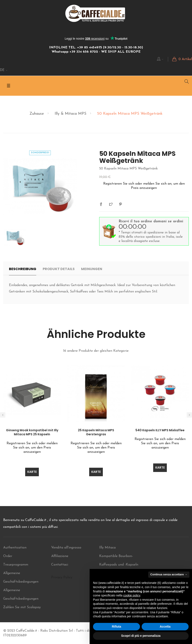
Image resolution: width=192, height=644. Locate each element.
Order (8, 556)
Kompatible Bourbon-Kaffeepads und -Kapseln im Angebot (119, 565)
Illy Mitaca (107, 548)
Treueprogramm (16, 565)
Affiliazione (60, 556)
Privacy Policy (62, 577)
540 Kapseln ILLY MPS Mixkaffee (160, 430)
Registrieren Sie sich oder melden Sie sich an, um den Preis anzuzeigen (32, 448)
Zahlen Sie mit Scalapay (22, 607)
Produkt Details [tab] (59, 269)
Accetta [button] (165, 627)
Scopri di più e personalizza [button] (141, 636)
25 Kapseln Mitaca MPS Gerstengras (96, 432)
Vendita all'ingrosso (66, 548)
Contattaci (60, 565)
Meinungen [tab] (92, 269)
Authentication (15, 548)
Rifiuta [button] (116, 627)
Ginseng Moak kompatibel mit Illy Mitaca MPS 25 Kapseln (32, 432)
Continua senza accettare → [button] (169, 574)
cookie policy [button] (132, 595)
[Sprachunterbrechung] (4, 70)
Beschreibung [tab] (23, 269)
